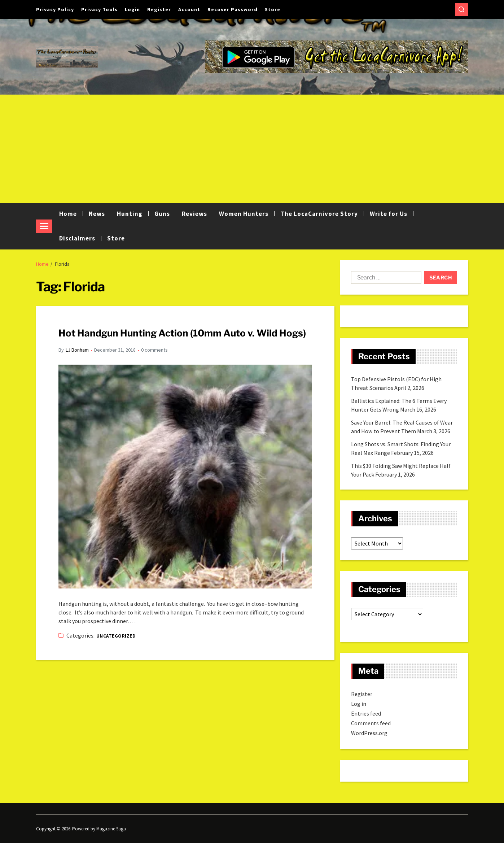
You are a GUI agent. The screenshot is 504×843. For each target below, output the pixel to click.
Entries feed (366, 713)
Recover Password (233, 9)
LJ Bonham (77, 350)
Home (68, 214)
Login (132, 9)
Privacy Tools (99, 9)
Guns (162, 214)
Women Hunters (244, 214)
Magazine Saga (111, 829)
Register (159, 9)
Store (273, 9)
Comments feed (371, 723)
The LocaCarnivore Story (319, 214)
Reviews (194, 214)
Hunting (130, 214)
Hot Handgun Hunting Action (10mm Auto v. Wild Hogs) (182, 333)
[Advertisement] (252, 149)
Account (189, 9)
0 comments (154, 350)
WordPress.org (369, 733)
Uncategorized (116, 636)
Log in (359, 704)
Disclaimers (77, 238)
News (97, 214)
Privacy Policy (55, 9)
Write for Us (389, 214)
